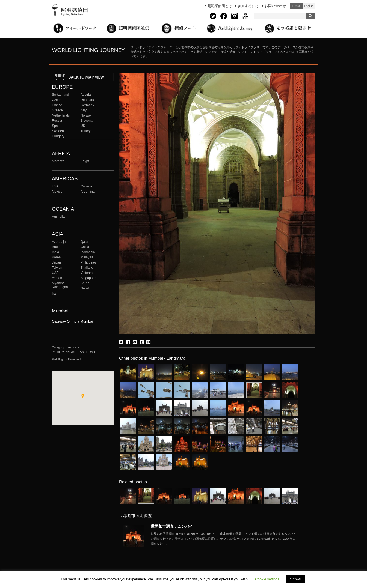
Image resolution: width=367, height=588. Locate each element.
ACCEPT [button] (296, 579)
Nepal (85, 288)
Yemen (57, 278)
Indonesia (88, 252)
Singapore (88, 278)
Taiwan (57, 268)
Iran (55, 294)
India (55, 252)
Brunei (85, 283)
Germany (87, 105)
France (57, 105)
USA (55, 186)
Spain (56, 126)
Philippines (88, 262)
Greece (57, 110)
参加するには (248, 6)
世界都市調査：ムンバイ (172, 526)
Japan (56, 262)
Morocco (58, 161)
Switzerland (60, 95)
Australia (58, 217)
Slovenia (87, 121)
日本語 (296, 6)
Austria (86, 95)
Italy (84, 110)
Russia (57, 121)
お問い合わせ (275, 6)
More (224, 539)
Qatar (85, 242)
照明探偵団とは (220, 6)
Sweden (58, 131)
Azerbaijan (60, 242)
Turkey (85, 131)
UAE (55, 273)
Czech (57, 100)
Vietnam (87, 273)
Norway (86, 115)
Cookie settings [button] (267, 579)
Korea (56, 257)
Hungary (58, 136)
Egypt (85, 161)
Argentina (88, 192)
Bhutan (57, 247)
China (85, 247)
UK (83, 126)
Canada (86, 186)
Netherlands (61, 115)
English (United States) (309, 6)
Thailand (87, 268)
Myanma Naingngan (60, 285)
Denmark (87, 100)
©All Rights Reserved (66, 359)
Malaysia (87, 257)
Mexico (57, 192)
